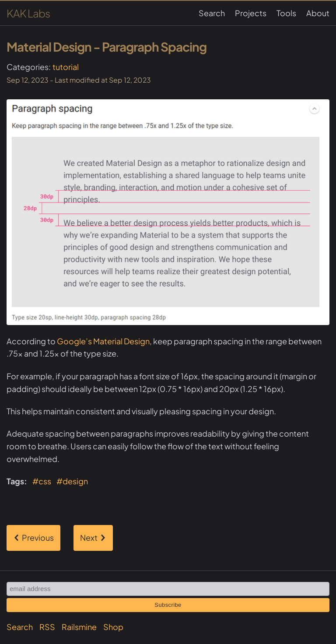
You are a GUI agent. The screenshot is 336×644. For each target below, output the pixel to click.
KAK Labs (28, 13)
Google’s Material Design (103, 341)
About (318, 13)
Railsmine (79, 627)
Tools (286, 13)
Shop (113, 627)
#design (72, 481)
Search (212, 13)
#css (42, 481)
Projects (251, 13)
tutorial (66, 67)
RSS (47, 627)
